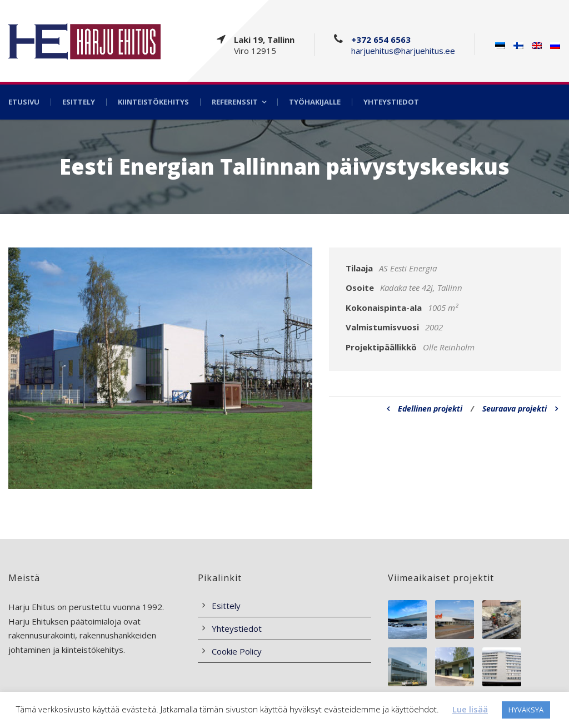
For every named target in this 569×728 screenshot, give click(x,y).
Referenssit (235, 102)
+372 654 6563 (381, 39)
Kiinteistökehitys (153, 102)
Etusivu (24, 102)
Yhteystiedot (391, 102)
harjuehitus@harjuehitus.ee (403, 51)
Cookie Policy (237, 651)
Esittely (79, 102)
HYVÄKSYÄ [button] (526, 710)
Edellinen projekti (425, 408)
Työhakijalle (315, 102)
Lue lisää (470, 709)
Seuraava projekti (520, 408)
